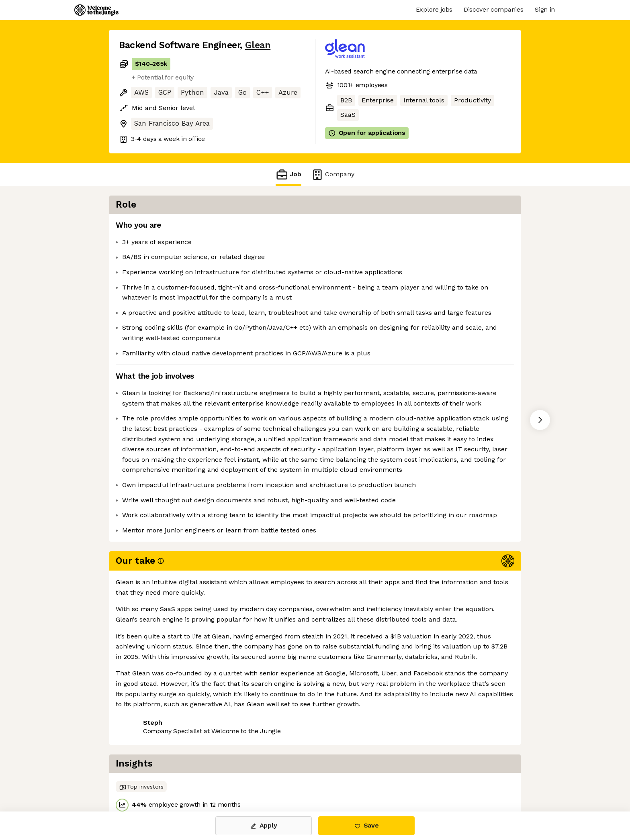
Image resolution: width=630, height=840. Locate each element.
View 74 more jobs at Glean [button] (218, 778)
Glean (258, 45)
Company (333, 174)
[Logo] (96, 10)
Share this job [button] (141, 778)
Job (288, 174)
